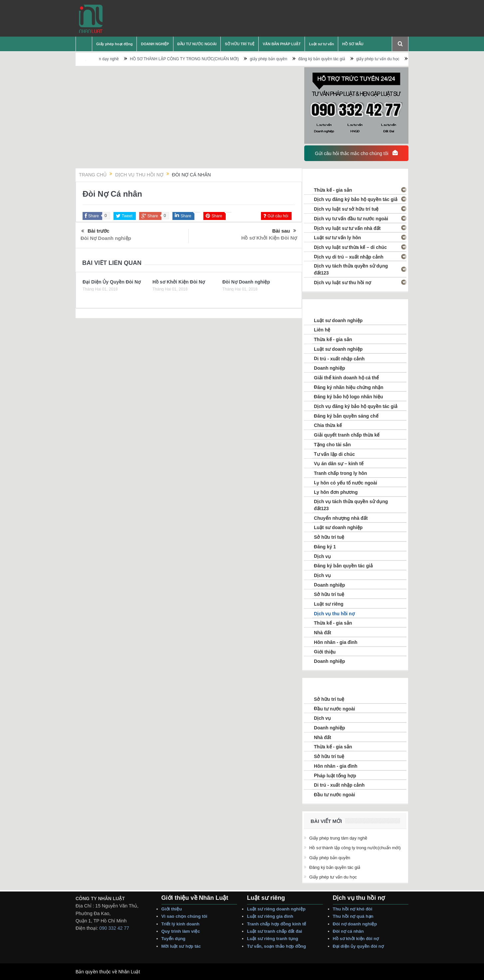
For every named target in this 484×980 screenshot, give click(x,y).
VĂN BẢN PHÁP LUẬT (282, 44)
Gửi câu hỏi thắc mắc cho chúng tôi (356, 153)
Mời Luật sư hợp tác (181, 946)
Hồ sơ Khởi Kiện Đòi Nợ (269, 238)
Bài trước (95, 231)
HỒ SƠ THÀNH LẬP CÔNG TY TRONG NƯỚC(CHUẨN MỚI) (202, 59)
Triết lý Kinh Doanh (182, 924)
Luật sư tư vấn (321, 44)
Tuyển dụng (174, 939)
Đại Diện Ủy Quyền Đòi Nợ (112, 282)
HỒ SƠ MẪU (353, 44)
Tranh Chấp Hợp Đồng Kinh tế (277, 924)
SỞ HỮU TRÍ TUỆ (240, 44)
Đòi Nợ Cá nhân (349, 931)
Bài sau (284, 231)
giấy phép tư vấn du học (396, 59)
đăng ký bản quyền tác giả (340, 59)
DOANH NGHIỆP (155, 44)
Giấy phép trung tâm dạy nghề (110, 59)
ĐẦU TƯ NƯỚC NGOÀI (197, 44)
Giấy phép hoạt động (114, 44)
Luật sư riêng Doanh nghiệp (276, 909)
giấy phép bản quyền (286, 59)
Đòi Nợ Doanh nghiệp (106, 238)
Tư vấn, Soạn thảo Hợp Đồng (276, 946)
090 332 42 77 (114, 928)
